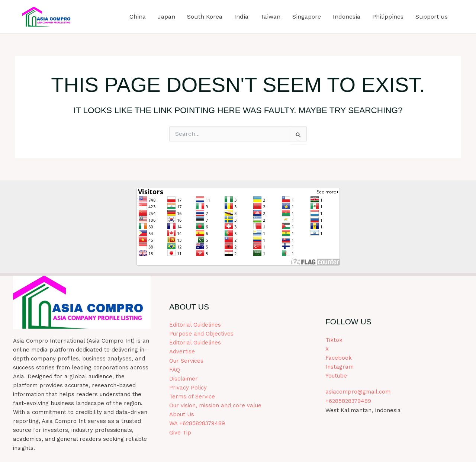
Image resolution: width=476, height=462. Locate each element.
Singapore (307, 17)
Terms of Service (192, 397)
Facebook (339, 358)
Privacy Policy (188, 388)
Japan (166, 17)
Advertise (182, 352)
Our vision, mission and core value (215, 405)
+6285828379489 (348, 401)
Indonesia (347, 17)
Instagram (340, 367)
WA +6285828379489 (197, 423)
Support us (432, 17)
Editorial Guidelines (195, 325)
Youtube (336, 376)
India (241, 17)
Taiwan (270, 17)
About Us (182, 414)
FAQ (175, 370)
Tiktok (334, 340)
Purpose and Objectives (201, 334)
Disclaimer (184, 379)
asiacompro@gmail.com (358, 392)
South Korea (205, 17)
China (138, 17)
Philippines (388, 17)
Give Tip (180, 432)
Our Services (186, 361)
